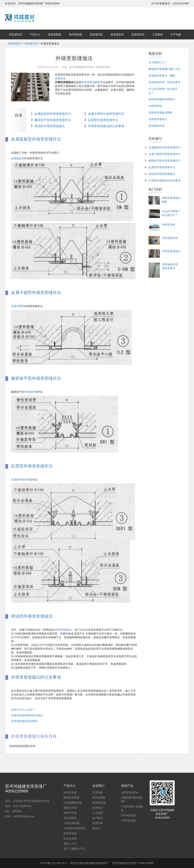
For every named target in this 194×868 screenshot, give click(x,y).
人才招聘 (98, 813)
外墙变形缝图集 (91, 82)
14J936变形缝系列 (74, 828)
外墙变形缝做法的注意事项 (106, 126)
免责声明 (98, 823)
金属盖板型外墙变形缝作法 (53, 114)
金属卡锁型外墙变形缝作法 (106, 114)
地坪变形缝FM (130, 792)
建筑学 (96, 828)
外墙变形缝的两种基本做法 (27, 715)
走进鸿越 (98, 792)
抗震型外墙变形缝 (22, 480)
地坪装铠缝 (75, 34)
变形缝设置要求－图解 (162, 76)
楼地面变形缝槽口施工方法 (164, 69)
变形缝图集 (55, 34)
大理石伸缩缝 (71, 823)
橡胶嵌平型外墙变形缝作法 (53, 120)
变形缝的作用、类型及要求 (164, 82)
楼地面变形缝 (71, 798)
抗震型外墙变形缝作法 (103, 120)
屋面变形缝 (70, 808)
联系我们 (98, 808)
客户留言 (98, 818)
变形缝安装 (96, 34)
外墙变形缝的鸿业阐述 (24, 721)
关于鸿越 (176, 34)
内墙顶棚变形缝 (73, 803)
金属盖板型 (18, 158)
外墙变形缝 (31, 392)
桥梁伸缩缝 (70, 833)
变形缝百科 (138, 34)
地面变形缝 (99, 803)
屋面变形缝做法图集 (160, 113)
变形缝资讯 (117, 34)
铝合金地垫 (70, 838)
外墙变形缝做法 (63, 630)
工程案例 (157, 34)
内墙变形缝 (155, 106)
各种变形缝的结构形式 (162, 99)
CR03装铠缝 (128, 820)
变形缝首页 (16, 34)
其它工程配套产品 (74, 849)
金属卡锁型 (18, 306)
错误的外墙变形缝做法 (50, 126)
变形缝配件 (70, 818)
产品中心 (35, 34)
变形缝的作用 (156, 126)
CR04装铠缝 (128, 815)
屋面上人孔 (70, 844)
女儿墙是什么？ (158, 62)
